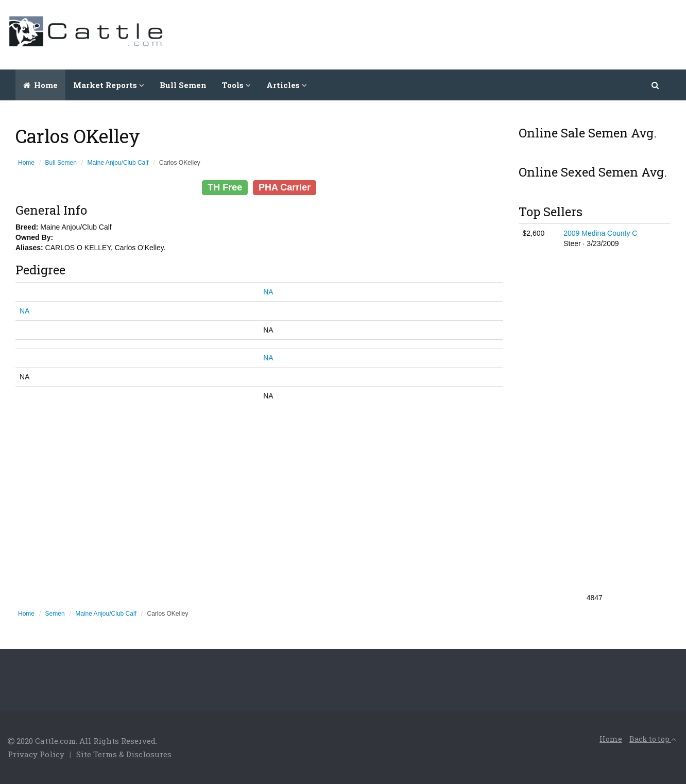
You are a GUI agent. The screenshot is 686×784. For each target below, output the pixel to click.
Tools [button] (236, 85)
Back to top (653, 739)
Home (40, 85)
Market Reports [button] (109, 85)
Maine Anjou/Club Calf (118, 163)
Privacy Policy (36, 754)
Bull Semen (183, 85)
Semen (55, 614)
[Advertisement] (491, 33)
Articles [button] (287, 85)
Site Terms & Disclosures (124, 754)
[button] (656, 85)
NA (268, 292)
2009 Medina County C (600, 233)
